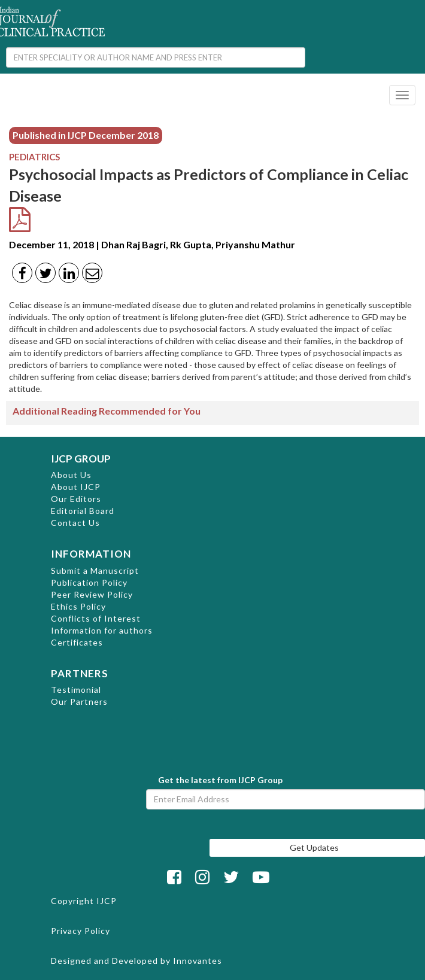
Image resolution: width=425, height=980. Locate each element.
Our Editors (76, 499)
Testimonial (76, 690)
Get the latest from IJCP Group (220, 780)
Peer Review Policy (92, 594)
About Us (71, 475)
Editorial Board (83, 511)
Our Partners (79, 701)
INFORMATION (91, 554)
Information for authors (102, 630)
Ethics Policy (78, 606)
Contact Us (75, 523)
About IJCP (76, 487)
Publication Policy (89, 582)
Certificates (77, 642)
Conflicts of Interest (96, 618)
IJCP (107, 901)
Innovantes (198, 961)
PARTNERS (80, 673)
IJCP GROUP (81, 459)
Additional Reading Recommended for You (107, 411)
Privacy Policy (81, 931)
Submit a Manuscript (95, 570)
